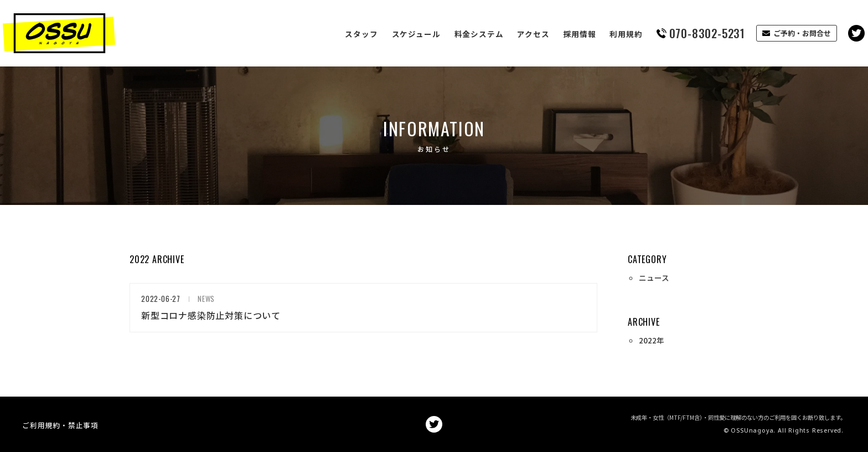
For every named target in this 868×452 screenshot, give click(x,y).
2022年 (652, 340)
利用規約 (607, 34)
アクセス (514, 34)
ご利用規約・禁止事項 (60, 425)
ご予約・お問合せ (783, 33)
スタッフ (343, 34)
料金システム (460, 34)
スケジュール (397, 34)
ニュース (654, 278)
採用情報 (561, 34)
